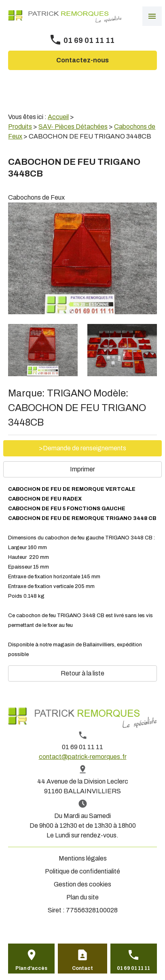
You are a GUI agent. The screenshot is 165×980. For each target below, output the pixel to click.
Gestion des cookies (82, 884)
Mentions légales (83, 858)
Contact (82, 968)
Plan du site (82, 897)
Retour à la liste (82, 673)
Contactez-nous (82, 60)
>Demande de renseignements (82, 448)
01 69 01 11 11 (89, 40)
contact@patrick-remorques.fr (83, 757)
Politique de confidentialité (82, 871)
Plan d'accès (31, 968)
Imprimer (82, 469)
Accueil (58, 117)
